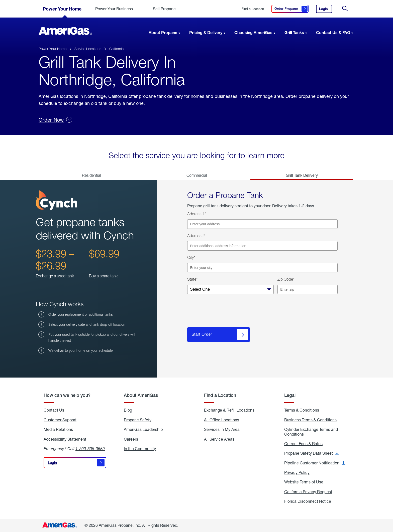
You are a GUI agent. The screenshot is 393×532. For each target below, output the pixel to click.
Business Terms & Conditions (310, 420)
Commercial (197, 175)
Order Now (55, 120)
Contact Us (54, 410)
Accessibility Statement (65, 439)
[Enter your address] (262, 224)
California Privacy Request (308, 492)
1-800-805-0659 (90, 449)
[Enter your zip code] (308, 289)
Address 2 (196, 236)
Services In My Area (222, 429)
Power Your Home (62, 9)
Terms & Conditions (302, 410)
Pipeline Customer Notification (315, 463)
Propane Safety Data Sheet (312, 453)
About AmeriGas (141, 395)
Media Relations (58, 429)
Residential (91, 175)
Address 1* (197, 214)
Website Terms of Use (304, 482)
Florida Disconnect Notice (308, 501)
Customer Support (60, 420)
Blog (128, 410)
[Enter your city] (262, 268)
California (116, 49)
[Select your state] (230, 289)
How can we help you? (67, 395)
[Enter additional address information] (262, 246)
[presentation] (225, 313)
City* (191, 257)
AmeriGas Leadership (143, 429)
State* (192, 279)
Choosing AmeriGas (253, 32)
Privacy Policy (297, 472)
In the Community (140, 449)
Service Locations (88, 49)
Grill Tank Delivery (302, 175)
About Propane (163, 32)
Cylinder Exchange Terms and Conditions (311, 432)
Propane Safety (138, 420)
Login (326, 10)
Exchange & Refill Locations (229, 410)
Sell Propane (164, 9)
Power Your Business (114, 9)
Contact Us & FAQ (333, 32)
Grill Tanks (294, 32)
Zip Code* (286, 279)
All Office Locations (222, 420)
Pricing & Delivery (206, 32)
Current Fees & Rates (303, 444)
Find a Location (253, 9)
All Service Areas (219, 439)
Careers (131, 439)
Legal (290, 395)
